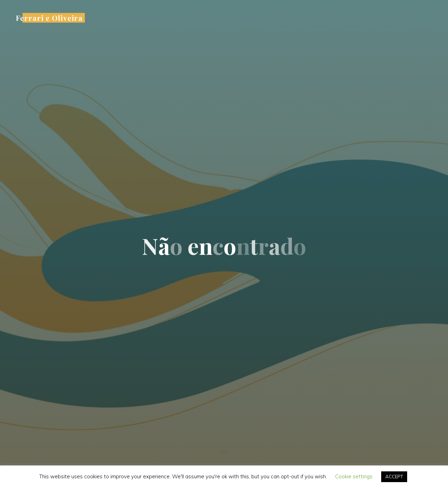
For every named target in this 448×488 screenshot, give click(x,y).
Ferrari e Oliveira (49, 18)
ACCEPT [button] (394, 477)
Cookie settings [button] (354, 476)
